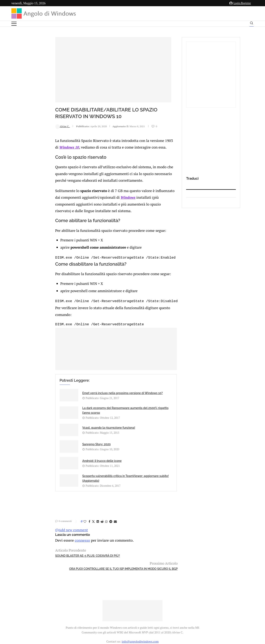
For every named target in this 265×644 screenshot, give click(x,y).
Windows (60, 188)
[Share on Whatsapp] (68, 471)
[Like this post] (46, 471)
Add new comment (33, 480)
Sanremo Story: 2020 (134, 404)
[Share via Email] (77, 471)
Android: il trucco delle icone (63, 422)
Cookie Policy (144, 603)
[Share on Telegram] (72, 471)
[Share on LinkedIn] (59, 471)
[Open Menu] (14, 24)
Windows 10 (142, 140)
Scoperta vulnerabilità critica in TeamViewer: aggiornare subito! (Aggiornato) (142, 426)
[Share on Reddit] (63, 471)
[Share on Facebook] (51, 471)
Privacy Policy (121, 603)
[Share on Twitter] (55, 471)
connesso (42, 490)
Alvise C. (24, 126)
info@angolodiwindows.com (140, 582)
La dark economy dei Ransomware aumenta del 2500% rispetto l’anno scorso (144, 385)
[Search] (252, 24)
